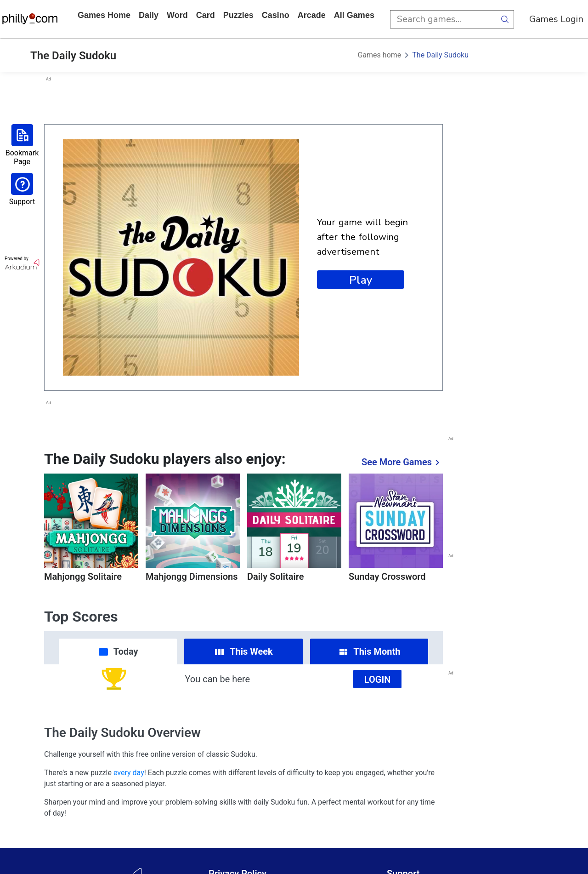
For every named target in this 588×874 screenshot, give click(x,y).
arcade (312, 15)
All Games (354, 15)
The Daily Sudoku (440, 55)
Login (378, 680)
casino (276, 15)
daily (149, 15)
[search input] (443, 19)
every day (129, 773)
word (177, 15)
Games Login (556, 19)
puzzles (238, 15)
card (206, 15)
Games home (104, 15)
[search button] (505, 19)
